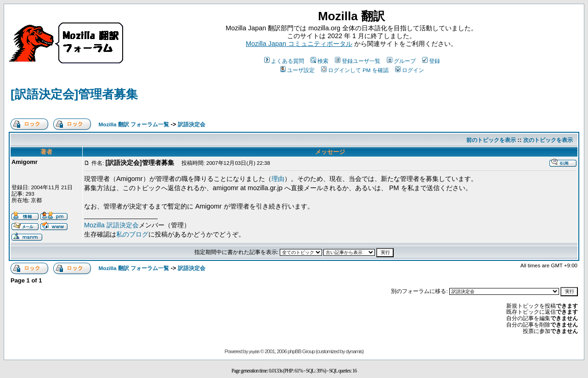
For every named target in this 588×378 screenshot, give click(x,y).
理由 (278, 179)
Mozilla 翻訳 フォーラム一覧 (134, 124)
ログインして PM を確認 (355, 70)
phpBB (254, 352)
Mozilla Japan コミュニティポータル (299, 44)
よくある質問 (284, 61)
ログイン (410, 70)
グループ (401, 61)
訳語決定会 (192, 124)
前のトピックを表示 (491, 140)
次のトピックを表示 (548, 140)
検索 (319, 61)
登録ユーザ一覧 (358, 61)
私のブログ (132, 234)
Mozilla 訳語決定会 (111, 225)
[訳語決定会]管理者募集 (74, 94)
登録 (431, 61)
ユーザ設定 (297, 70)
